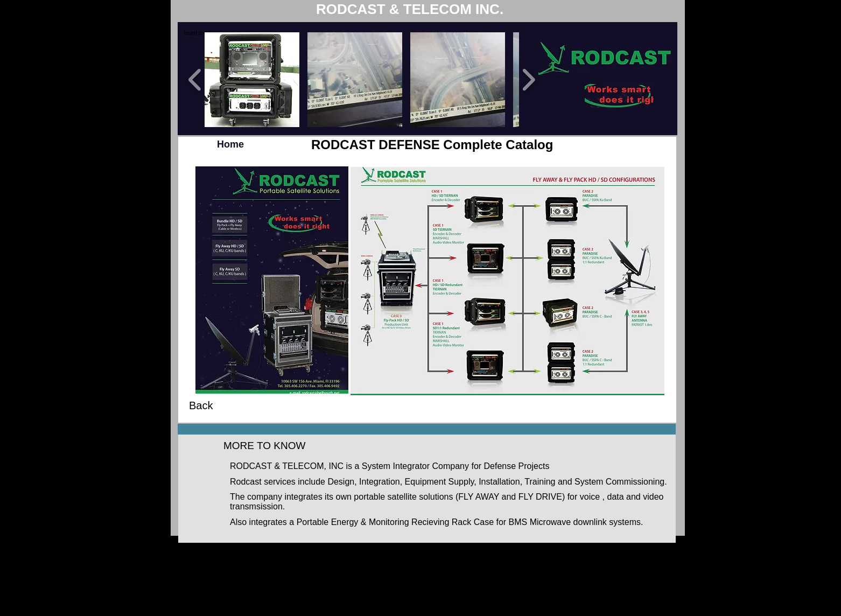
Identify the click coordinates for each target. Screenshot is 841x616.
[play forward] (528, 80)
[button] (252, 80)
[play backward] (195, 80)
